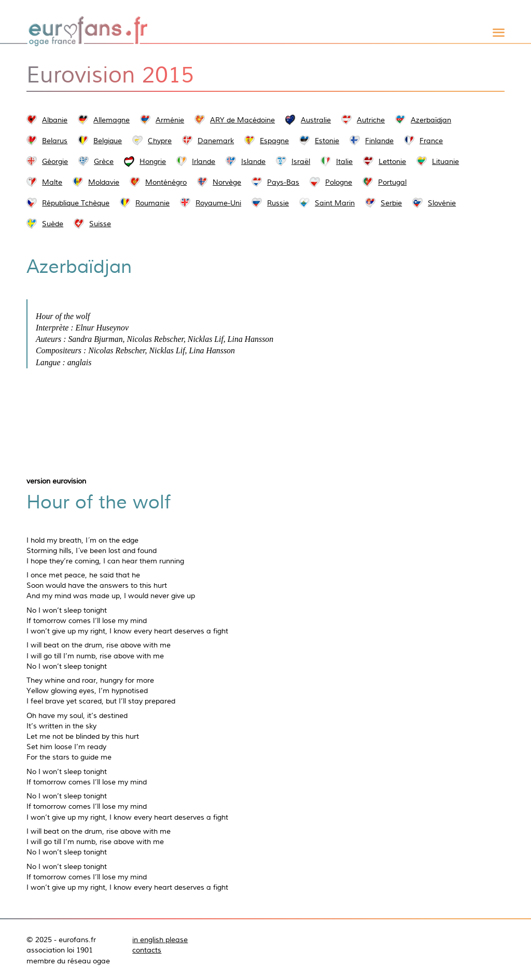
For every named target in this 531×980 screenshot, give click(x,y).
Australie (316, 120)
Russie (278, 203)
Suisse (100, 224)
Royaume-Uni (218, 203)
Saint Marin (335, 203)
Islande (253, 161)
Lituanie (445, 161)
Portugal (392, 182)
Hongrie (153, 161)
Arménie (170, 120)
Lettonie (392, 161)
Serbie (391, 203)
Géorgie (55, 161)
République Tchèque (76, 203)
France (431, 141)
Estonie (327, 141)
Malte (52, 182)
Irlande (204, 161)
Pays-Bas (283, 182)
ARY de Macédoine (242, 120)
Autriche (371, 120)
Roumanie (152, 203)
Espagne (274, 141)
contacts (147, 950)
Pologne (339, 182)
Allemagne (111, 120)
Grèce (104, 161)
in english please (160, 940)
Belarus (55, 141)
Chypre (160, 141)
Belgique (108, 141)
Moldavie (104, 182)
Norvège (227, 182)
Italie (344, 161)
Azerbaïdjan (431, 120)
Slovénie (442, 203)
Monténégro (166, 182)
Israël (301, 161)
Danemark (216, 141)
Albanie (55, 120)
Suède (53, 224)
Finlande (379, 141)
